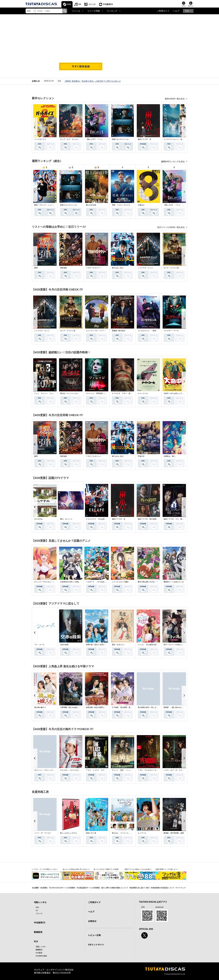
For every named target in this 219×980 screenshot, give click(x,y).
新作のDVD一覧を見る (175, 99)
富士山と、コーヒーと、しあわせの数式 (127, 833)
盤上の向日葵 (91, 205)
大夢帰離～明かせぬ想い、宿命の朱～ (74, 707)
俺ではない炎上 (118, 268)
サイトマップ (181, 888)
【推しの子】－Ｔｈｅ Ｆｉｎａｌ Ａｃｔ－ (104, 139)
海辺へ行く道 (91, 833)
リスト (184, 6)
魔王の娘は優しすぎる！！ (148, 582)
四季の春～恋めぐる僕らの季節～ (99, 645)
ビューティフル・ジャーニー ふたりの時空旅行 (104, 331)
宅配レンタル (41, 947)
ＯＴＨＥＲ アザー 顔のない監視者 (126, 393)
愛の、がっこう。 (67, 519)
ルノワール (142, 833)
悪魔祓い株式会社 (119, 331)
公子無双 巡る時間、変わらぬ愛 (124, 707)
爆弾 (36, 268)
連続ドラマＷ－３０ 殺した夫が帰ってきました (182, 519)
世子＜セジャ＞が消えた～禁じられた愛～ (180, 645)
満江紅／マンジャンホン (69, 393)
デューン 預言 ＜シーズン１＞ (124, 770)
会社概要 (35, 888)
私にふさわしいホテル (69, 833)
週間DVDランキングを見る (173, 162)
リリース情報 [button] (94, 11)
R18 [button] (187, 11)
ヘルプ (176, 11)
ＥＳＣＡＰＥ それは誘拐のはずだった (101, 519)
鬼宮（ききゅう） (119, 645)
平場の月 (141, 456)
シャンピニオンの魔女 (120, 582)
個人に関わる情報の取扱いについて (115, 888)
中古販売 (39, 953)
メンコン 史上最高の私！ (148, 645)
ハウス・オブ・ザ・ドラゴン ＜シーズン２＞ (181, 770)
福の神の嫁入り (40, 707)
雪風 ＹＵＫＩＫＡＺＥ (121, 205)
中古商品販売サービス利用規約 (88, 888)
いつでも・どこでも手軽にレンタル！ (45, 869)
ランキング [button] (112, 11)
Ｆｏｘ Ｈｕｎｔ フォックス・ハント (49, 393)
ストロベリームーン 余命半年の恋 (177, 139)
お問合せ (92, 921)
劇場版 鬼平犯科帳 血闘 (174, 833)
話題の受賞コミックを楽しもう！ (167, 869)
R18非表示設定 (41, 956)
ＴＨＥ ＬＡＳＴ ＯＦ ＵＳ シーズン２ (103, 770)
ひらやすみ (38, 519)
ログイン (191, 6)
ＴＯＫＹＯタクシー (94, 268)
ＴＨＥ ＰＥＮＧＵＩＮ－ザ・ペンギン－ (154, 770)
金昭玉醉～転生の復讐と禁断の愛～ (99, 707)
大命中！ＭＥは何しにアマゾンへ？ (177, 393)
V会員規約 (44, 888)
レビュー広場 (94, 935)
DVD (69, 4)
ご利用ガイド (163, 11)
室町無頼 (63, 268)
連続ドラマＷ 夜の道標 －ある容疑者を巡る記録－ (158, 519)
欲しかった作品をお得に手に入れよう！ (77, 869)
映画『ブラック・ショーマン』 (46, 205)
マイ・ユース (39, 645)
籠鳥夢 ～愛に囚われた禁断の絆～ (177, 707)
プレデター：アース (171, 331)
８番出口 (141, 205)
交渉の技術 (64, 645)
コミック (92, 4)
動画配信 (38, 932)
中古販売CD (108, 4)
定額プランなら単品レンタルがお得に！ (138, 869)
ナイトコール (143, 393)
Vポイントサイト (96, 945)
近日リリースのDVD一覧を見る (171, 227)
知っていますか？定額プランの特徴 (106, 869)
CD (80, 4)
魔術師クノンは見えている (174, 582)
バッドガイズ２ (40, 139)
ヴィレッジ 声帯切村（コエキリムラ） (101, 393)
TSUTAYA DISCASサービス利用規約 (62, 888)
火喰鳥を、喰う (169, 456)
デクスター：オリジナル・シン (72, 770)
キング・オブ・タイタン (69, 139)
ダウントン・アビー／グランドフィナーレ (50, 770)
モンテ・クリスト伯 (171, 268)
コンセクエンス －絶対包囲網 (149, 331)
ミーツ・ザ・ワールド (43, 833)
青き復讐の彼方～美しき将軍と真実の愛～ (154, 707)
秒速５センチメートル (120, 139)
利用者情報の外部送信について (163, 888)
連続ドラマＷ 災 (144, 139)
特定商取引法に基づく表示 (139, 888)
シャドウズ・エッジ (145, 268)
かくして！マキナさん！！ (44, 582)
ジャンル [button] (76, 11)
